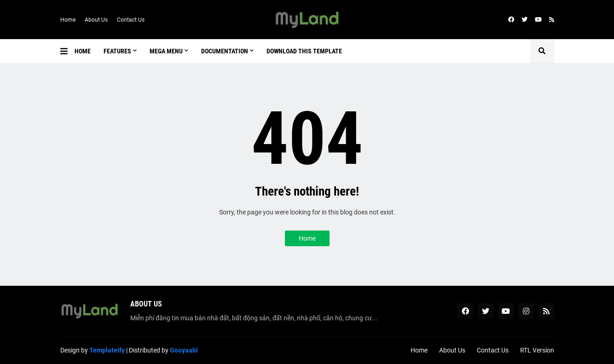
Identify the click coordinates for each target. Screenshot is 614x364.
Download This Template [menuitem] (304, 51)
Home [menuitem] (83, 51)
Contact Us (131, 20)
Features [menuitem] (117, 51)
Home (68, 20)
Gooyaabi (184, 350)
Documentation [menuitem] (225, 51)
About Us (96, 20)
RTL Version (537, 350)
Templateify (107, 350)
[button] (67, 51)
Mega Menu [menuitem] (166, 51)
